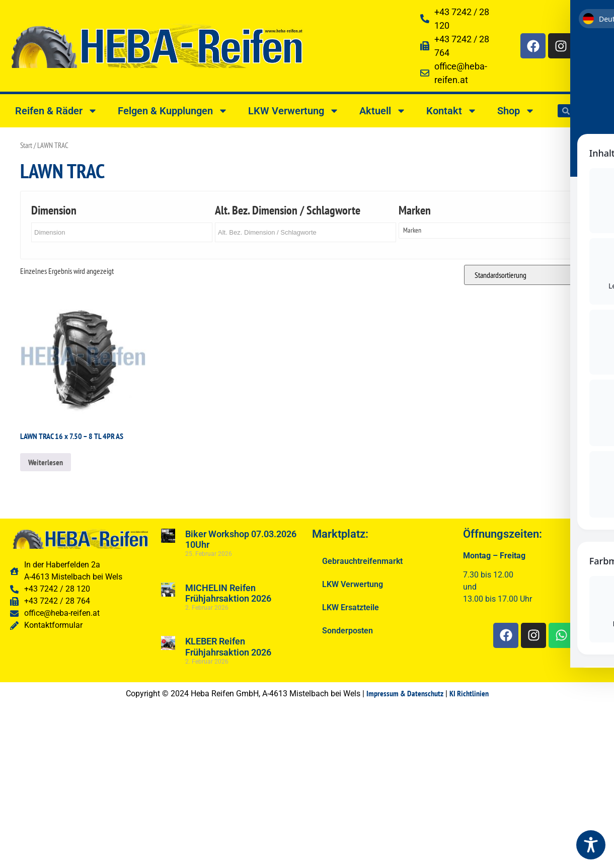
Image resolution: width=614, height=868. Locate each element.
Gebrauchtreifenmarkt (362, 561)
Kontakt (452, 111)
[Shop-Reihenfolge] (529, 275)
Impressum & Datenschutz (405, 693)
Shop (516, 111)
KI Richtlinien (469, 693)
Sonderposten (348, 631)
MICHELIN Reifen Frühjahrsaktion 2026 (228, 593)
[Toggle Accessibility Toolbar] (591, 845)
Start (26, 145)
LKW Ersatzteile (351, 607)
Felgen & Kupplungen (173, 111)
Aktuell (383, 111)
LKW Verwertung (294, 111)
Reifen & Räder (56, 111)
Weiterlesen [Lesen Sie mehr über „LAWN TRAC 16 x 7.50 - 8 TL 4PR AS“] (46, 462)
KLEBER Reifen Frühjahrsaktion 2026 (228, 647)
